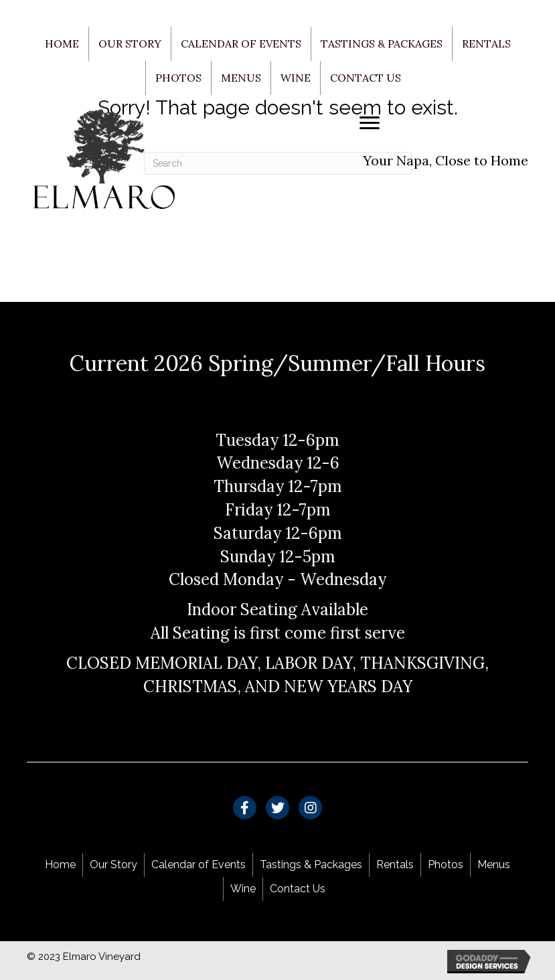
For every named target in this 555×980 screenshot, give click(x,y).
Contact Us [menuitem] (366, 78)
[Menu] (370, 123)
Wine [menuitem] (296, 78)
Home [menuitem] (62, 44)
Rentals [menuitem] (486, 44)
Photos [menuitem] (178, 78)
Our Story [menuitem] (130, 44)
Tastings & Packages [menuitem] (382, 44)
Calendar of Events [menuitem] (241, 44)
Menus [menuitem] (241, 78)
